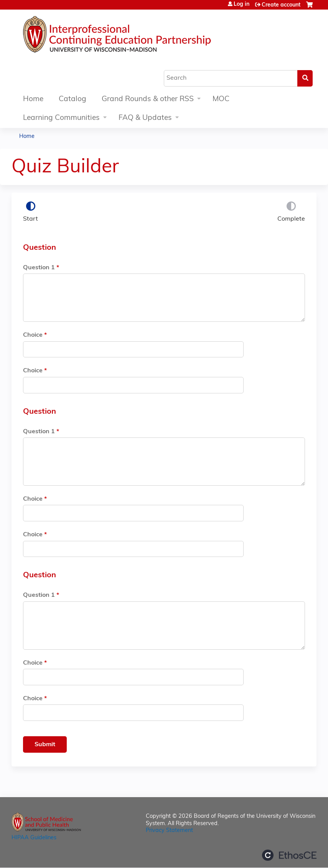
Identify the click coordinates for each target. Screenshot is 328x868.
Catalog (73, 99)
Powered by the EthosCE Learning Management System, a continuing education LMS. (289, 855)
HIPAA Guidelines (34, 838)
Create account (281, 5)
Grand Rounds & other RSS (148, 99)
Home (33, 99)
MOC (221, 99)
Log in (241, 5)
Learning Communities (61, 118)
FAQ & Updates (145, 118)
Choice (33, 335)
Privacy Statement (169, 831)
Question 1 (39, 268)
